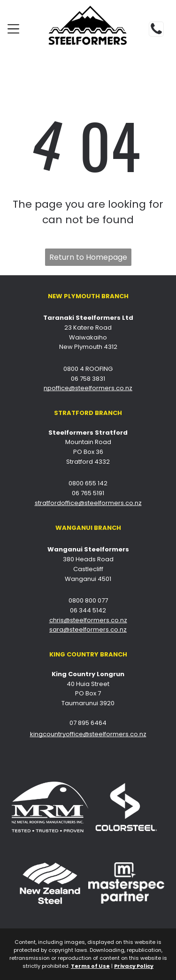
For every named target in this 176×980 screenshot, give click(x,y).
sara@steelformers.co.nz (88, 629)
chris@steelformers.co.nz (88, 620)
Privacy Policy (134, 966)
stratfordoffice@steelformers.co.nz (88, 503)
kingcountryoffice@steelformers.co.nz (88, 734)
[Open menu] (13, 29)
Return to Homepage (88, 257)
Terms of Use (90, 966)
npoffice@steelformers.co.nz (88, 388)
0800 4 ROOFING (88, 369)
